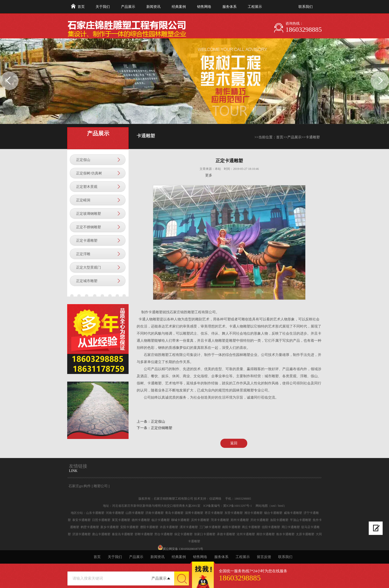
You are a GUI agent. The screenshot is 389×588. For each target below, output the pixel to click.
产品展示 (128, 7)
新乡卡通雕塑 (110, 527)
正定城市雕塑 (87, 281)
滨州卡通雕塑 (200, 520)
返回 (234, 443)
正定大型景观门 (89, 267)
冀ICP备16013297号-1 (237, 506)
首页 (81, 7)
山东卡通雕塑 (95, 513)
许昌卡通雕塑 (169, 527)
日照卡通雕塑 (101, 520)
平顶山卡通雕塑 (300, 520)
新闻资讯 (153, 7)
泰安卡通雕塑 (81, 520)
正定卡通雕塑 (87, 241)
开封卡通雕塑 (259, 520)
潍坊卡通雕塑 (253, 513)
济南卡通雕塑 (154, 513)
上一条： (144, 422)
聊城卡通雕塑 (180, 520)
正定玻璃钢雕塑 (89, 214)
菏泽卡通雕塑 (220, 520)
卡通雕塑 (313, 137)
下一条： (144, 428)
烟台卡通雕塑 (273, 513)
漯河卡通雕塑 (189, 527)
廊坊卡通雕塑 (266, 534)
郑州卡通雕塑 (240, 520)
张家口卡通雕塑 (205, 534)
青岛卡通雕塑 (174, 513)
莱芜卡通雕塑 (121, 520)
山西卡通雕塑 (135, 513)
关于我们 (103, 7)
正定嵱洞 (83, 200)
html (281, 506)
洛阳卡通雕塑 (279, 520)
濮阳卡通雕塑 (149, 527)
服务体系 (229, 7)
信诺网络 (215, 499)
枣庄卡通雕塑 (214, 513)
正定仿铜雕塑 (162, 428)
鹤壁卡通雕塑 (90, 527)
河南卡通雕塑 (115, 513)
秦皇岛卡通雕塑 (122, 534)
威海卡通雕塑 (293, 513)
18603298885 (304, 30)
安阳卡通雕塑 (129, 527)
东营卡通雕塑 (234, 513)
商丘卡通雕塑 (251, 527)
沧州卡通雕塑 (246, 534)
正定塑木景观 (87, 187)
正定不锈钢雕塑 (89, 227)
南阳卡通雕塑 (231, 527)
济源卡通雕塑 (81, 534)
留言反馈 (264, 557)
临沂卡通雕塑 (161, 520)
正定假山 (83, 160)
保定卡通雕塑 (183, 534)
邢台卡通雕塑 (164, 534)
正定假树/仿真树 (89, 173)
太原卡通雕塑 (305, 534)
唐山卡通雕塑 (101, 534)
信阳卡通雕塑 (271, 527)
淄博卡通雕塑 (194, 513)
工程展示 (255, 7)
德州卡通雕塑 (141, 520)
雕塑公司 (101, 486)
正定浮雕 (83, 254)
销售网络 (204, 7)
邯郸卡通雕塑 (144, 534)
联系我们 (306, 7)
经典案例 (179, 7)
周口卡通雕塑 (291, 527)
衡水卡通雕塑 (285, 534)
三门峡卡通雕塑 (210, 527)
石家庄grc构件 (80, 486)
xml (273, 506)
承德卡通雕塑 (226, 534)
